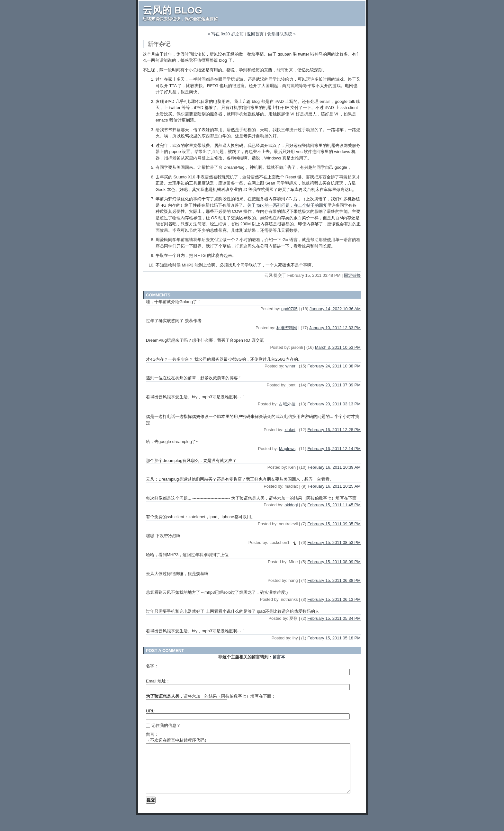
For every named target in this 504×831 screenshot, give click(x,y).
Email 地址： (158, 681)
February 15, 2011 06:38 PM (334, 580)
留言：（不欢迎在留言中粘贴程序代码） (177, 737)
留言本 (279, 657)
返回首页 (255, 34)
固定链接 (352, 275)
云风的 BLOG (172, 10)
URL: (151, 711)
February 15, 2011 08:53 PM (334, 542)
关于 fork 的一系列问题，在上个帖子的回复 (287, 205)
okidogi (291, 505)
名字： (152, 666)
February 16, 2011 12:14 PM (334, 449)
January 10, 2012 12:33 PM (335, 328)
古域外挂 (287, 404)
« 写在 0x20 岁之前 (225, 34)
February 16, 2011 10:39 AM (334, 467)
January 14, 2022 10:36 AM (335, 309)
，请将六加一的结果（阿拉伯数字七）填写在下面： (211, 696)
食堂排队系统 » (281, 34)
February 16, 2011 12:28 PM (334, 430)
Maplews (287, 449)
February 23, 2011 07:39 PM (334, 385)
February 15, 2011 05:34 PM (334, 618)
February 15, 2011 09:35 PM (334, 524)
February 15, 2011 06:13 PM (334, 599)
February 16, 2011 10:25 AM (334, 486)
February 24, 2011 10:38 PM (334, 366)
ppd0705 (289, 309)
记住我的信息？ (163, 725)
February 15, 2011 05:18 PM (334, 638)
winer (290, 366)
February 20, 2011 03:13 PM (334, 404)
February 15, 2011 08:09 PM (334, 562)
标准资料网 (287, 328)
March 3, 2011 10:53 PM (338, 347)
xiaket (290, 430)
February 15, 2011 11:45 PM (334, 505)
